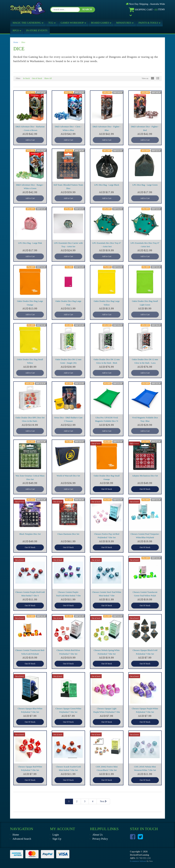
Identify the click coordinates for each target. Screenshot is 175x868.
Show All (48, 78)
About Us (98, 835)
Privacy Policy (100, 839)
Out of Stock (37, 78)
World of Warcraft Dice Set (68, 476)
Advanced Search (22, 839)
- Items (147, 10)
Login (56, 835)
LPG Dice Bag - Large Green (145, 185)
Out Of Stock (107, 489)
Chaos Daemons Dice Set (68, 534)
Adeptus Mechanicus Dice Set (145, 476)
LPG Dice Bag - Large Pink (30, 243)
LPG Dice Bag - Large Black (107, 185)
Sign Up (57, 839)
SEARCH (87, 9)
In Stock (26, 78)
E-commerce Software (138, 861)
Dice (23, 42)
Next (103, 801)
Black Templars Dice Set (30, 534)
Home (16, 42)
